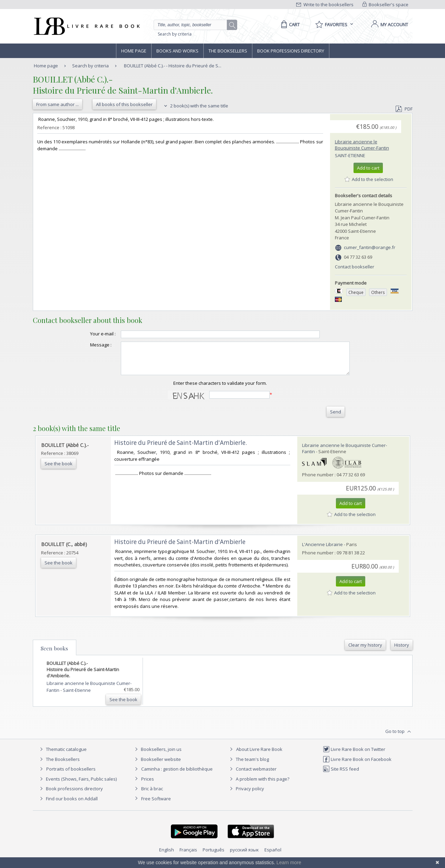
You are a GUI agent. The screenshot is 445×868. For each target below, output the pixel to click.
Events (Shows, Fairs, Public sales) (77, 785)
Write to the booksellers (325, 4)
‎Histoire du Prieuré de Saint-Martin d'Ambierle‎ (180, 548)
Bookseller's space (386, 4)
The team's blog (248, 765)
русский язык (244, 856)
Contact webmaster (252, 775)
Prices (148, 785)
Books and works (177, 51)
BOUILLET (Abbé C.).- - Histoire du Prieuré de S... (173, 66)
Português (214, 856)
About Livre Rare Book (259, 755)
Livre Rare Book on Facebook (357, 765)
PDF (404, 109)
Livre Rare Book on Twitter (354, 755)
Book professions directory (291, 51)
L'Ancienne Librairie (322, 551)
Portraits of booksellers (71, 775)
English (167, 856)
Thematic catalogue (62, 755)
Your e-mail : (89, 334)
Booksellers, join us (157, 755)
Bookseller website (157, 765)
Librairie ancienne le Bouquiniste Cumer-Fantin (362, 145)
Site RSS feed (341, 775)
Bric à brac (152, 795)
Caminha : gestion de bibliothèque (177, 775)
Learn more (289, 862)
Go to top (399, 738)
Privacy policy (246, 795)
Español (273, 856)
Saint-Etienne (350, 155)
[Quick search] (193, 25)
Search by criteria (175, 34)
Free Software (156, 805)
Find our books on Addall (68, 805)
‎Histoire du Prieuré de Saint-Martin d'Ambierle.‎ (181, 449)
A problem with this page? (259, 785)
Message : (87, 345)
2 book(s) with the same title (195, 106)
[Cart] (289, 25)
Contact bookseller (355, 267)
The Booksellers (228, 51)
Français (188, 856)
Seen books (54, 655)
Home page (134, 51)
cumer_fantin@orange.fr (370, 247)
